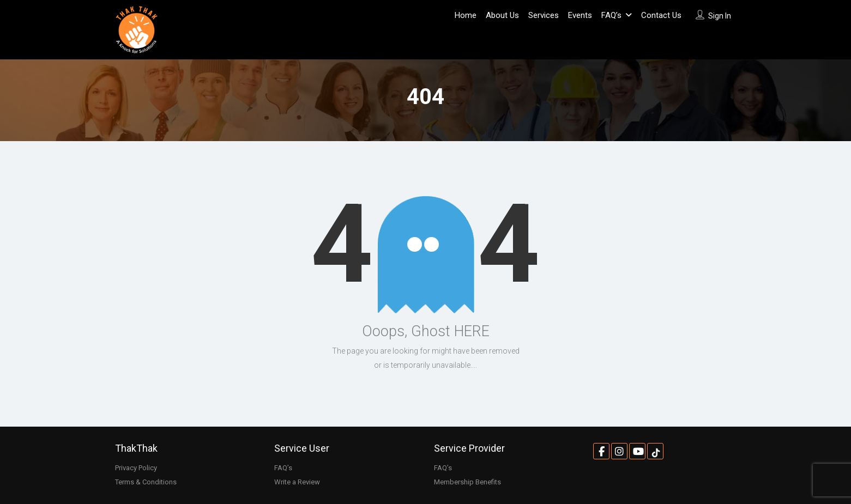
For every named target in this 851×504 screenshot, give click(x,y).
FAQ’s (611, 15)
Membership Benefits (467, 482)
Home (466, 15)
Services (544, 15)
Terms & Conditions (146, 482)
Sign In (720, 16)
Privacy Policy (136, 468)
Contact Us (661, 15)
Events (580, 15)
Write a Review (297, 482)
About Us (502, 15)
